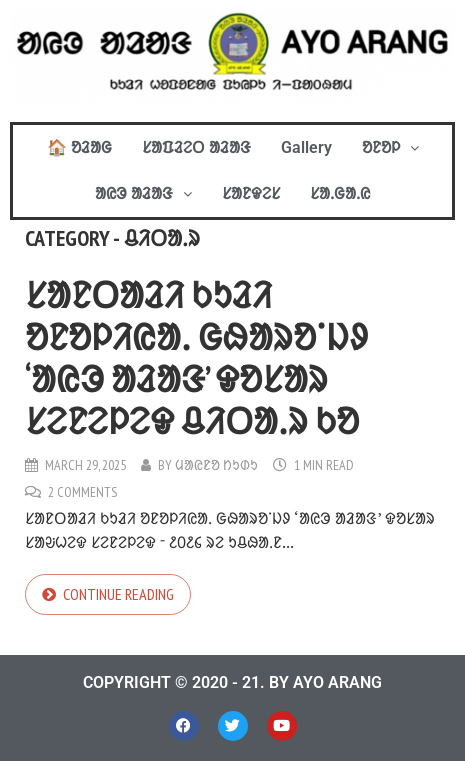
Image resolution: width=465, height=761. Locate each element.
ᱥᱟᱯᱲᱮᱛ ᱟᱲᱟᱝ (196, 147)
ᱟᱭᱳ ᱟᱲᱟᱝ (143, 193)
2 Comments (82, 492)
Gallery (306, 147)
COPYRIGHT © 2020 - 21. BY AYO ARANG (232, 682)
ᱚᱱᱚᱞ (390, 147)
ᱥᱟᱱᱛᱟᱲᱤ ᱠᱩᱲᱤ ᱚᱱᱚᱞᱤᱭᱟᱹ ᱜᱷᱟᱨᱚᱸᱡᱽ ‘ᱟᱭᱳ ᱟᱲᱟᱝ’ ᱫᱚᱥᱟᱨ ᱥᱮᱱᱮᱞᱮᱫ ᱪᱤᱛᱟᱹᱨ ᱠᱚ (196, 357)
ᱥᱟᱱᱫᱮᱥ (251, 193)
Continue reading (118, 594)
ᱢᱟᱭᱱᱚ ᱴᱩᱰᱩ (216, 465)
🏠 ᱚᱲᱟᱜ (79, 147)
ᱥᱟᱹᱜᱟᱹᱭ (340, 193)
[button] (390, 148)
